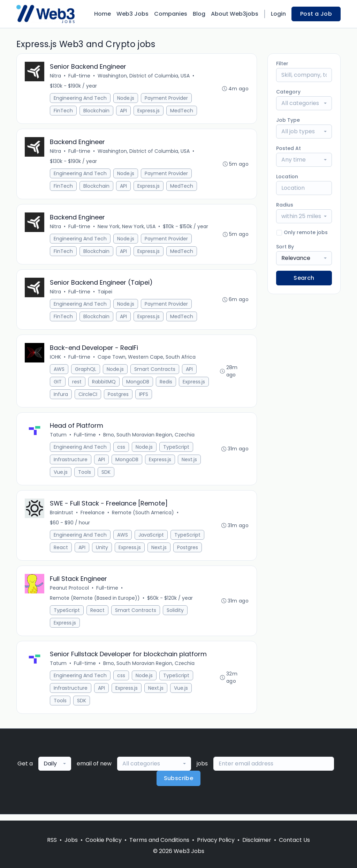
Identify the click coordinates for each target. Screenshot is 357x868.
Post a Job (316, 14)
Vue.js (61, 476)
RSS (52, 840)
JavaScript (151, 539)
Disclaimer (257, 840)
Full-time (80, 76)
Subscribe (179, 784)
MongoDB (138, 385)
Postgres (119, 397)
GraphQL (86, 372)
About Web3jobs (235, 14)
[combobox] (304, 103)
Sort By (285, 247)
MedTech (182, 111)
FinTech (64, 111)
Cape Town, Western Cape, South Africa (147, 360)
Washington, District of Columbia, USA (144, 76)
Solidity (176, 615)
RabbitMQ (104, 385)
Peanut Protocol (70, 593)
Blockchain (97, 111)
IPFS (144, 397)
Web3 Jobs (132, 14)
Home (102, 14)
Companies (171, 14)
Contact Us (294, 840)
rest (77, 385)
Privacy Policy (216, 840)
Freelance (93, 517)
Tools (85, 476)
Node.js (126, 98)
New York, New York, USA (127, 228)
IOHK (56, 360)
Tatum (59, 439)
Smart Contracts (155, 372)
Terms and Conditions (159, 840)
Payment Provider (167, 98)
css (121, 451)
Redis (166, 385)
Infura (61, 397)
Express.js (149, 111)
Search (304, 278)
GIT (58, 385)
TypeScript (177, 451)
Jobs (71, 840)
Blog (199, 14)
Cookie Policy (104, 840)
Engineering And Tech (81, 98)
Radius (285, 205)
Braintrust (62, 517)
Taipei (105, 294)
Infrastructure (71, 463)
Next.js (190, 463)
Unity (102, 552)
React (61, 552)
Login (278, 14)
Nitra (56, 76)
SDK (106, 476)
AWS (59, 372)
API (124, 111)
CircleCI (88, 397)
